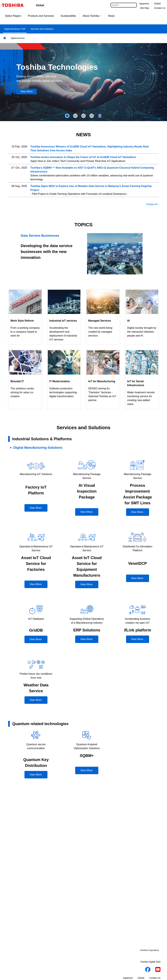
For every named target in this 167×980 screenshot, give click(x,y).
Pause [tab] (100, 116)
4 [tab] (92, 116)
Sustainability (68, 16)
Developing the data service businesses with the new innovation (47, 252)
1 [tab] (67, 116)
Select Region (13, 16)
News (111, 16)
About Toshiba (92, 16)
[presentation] (75, 116)
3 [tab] (83, 116)
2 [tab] (75, 116)
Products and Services (41, 16)
